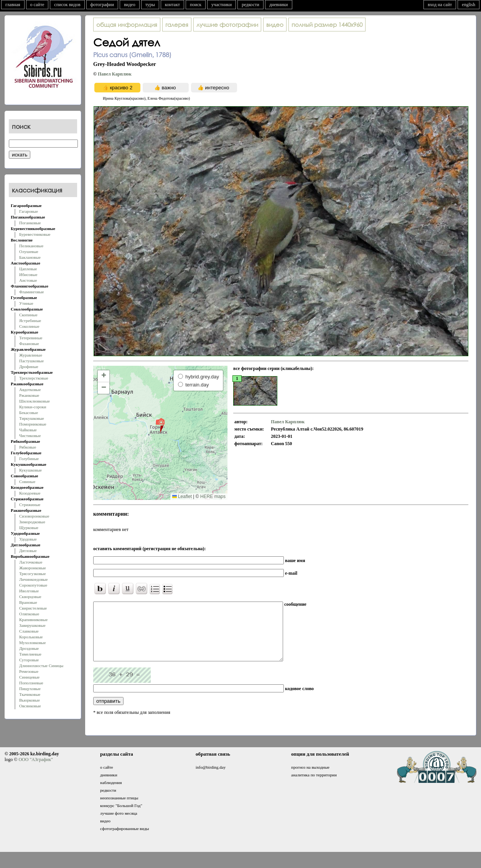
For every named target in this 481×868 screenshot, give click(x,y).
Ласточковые (31, 562)
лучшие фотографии (227, 25)
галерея (177, 25)
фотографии (102, 5)
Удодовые (28, 539)
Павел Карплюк (115, 74)
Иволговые (29, 591)
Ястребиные (30, 321)
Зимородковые (32, 522)
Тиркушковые (32, 418)
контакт (172, 5)
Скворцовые (30, 597)
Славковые (29, 631)
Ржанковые (29, 395)
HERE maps (213, 496)
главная (13, 5)
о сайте (37, 5)
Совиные (27, 482)
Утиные (26, 303)
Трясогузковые (32, 574)
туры (150, 5)
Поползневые (31, 683)
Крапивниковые (33, 620)
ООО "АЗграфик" (35, 771)
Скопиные (28, 315)
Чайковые (28, 430)
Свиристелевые (33, 608)
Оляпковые (29, 614)
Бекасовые (29, 413)
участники (222, 5)
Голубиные (29, 459)
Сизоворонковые (34, 516)
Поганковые (30, 223)
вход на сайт (440, 5)
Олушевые (29, 252)
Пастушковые (31, 361)
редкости (250, 5)
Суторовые (29, 660)
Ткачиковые (30, 694)
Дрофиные (29, 367)
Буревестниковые (35, 234)
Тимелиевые (30, 654)
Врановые (28, 602)
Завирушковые (32, 625)
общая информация (127, 25)
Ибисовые (28, 275)
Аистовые (28, 280)
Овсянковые (30, 706)
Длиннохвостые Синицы (41, 666)
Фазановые (29, 344)
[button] (160, 425)
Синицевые (29, 677)
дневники (279, 5)
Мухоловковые (32, 643)
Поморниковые (33, 424)
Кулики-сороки (33, 407)
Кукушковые (30, 470)
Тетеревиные (31, 338)
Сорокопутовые (33, 585)
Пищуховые (30, 689)
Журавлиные (31, 355)
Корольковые (31, 637)
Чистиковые (30, 436)
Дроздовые (29, 648)
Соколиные (29, 326)
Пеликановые (31, 246)
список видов (67, 5)
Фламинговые (31, 292)
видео (130, 5)
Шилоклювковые (35, 401)
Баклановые (30, 257)
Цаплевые (28, 269)
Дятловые (28, 551)
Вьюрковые (30, 700)
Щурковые (29, 528)
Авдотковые (30, 390)
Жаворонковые (33, 568)
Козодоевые (30, 493)
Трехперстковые (34, 378)
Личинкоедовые (33, 579)
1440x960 (327, 25)
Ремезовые (29, 671)
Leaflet (182, 496)
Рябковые (28, 447)
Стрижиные (30, 505)
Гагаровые (29, 211)
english (469, 5)
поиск (196, 5)
